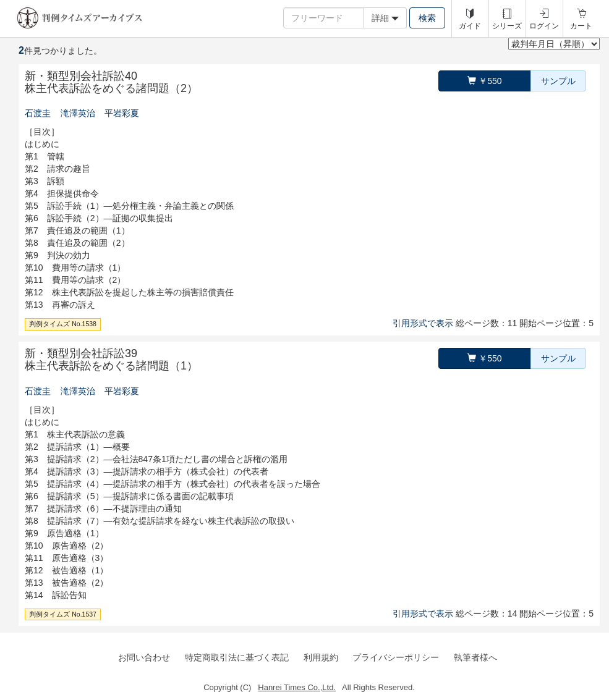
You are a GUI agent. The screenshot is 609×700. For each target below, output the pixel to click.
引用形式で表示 (423, 323)
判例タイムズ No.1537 (63, 614)
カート (581, 26)
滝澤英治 (78, 113)
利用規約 (321, 657)
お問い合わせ (144, 657)
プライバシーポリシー (396, 657)
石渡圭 (38, 113)
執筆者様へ (475, 657)
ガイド (470, 26)
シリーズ (507, 26)
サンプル (558, 81)
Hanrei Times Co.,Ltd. (297, 687)
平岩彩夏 (122, 113)
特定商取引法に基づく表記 (237, 657)
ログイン (544, 26)
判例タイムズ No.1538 (63, 324)
